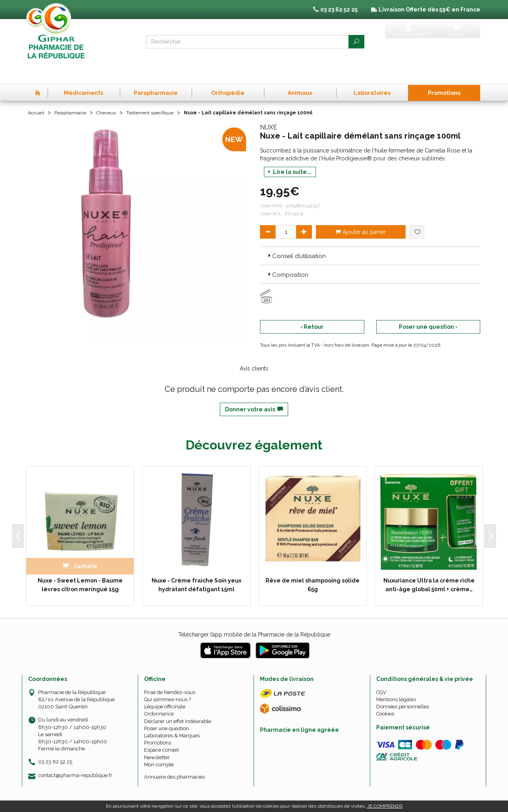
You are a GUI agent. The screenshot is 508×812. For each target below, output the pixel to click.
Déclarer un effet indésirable (178, 699)
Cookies (385, 692)
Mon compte (159, 743)
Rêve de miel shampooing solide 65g (313, 563)
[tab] (370, 234)
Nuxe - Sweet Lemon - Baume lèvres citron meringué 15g (80, 563)
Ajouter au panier (361, 210)
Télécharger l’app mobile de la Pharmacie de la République (254, 613)
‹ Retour (312, 305)
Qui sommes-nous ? (167, 678)
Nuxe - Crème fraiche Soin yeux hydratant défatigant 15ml (196, 563)
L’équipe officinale (165, 685)
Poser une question (166, 707)
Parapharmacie (76, 91)
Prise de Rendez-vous (170, 670)
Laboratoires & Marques (172, 714)
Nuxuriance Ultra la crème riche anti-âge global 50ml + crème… (429, 563)
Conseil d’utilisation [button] (296, 234)
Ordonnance (159, 692)
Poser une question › (428, 305)
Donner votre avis (254, 388)
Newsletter (157, 735)
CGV (381, 670)
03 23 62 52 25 (55, 740)
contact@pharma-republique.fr (75, 753)
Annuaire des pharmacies (174, 755)
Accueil (37, 91)
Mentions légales (396, 678)
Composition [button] (287, 253)
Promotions (158, 721)
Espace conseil (162, 728)
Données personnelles (403, 685)
